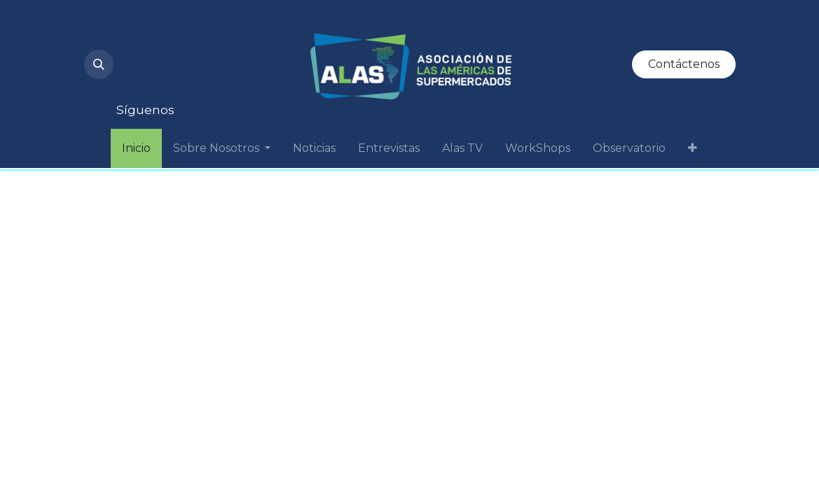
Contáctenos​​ (684, 64)
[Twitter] (139, 78)
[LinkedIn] (234, 34)
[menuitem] (136, 148)
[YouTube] (186, 34)
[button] (99, 64)
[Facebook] (186, 78)
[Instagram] (139, 34)
